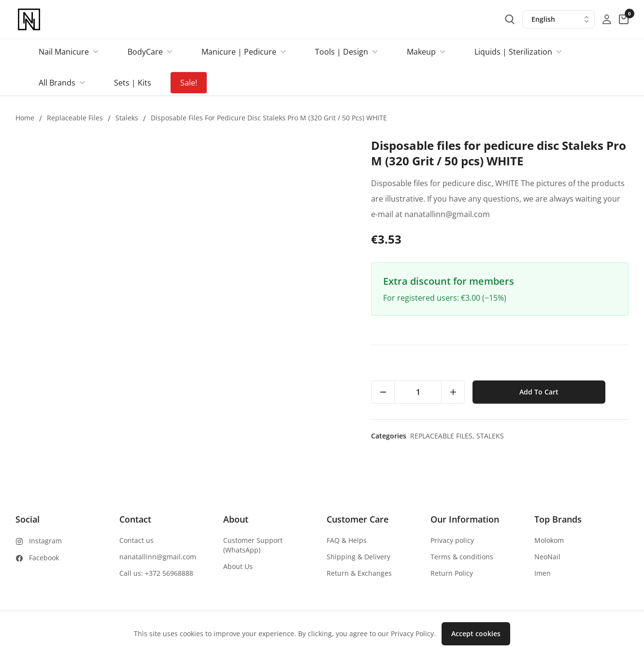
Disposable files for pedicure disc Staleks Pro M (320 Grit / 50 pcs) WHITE (269, 118)
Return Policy (452, 573)
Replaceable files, (443, 436)
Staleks (127, 118)
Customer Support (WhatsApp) (253, 545)
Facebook (44, 558)
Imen (543, 573)
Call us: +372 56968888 (156, 573)
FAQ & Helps (347, 540)
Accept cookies (476, 634)
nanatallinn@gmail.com (158, 557)
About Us (238, 566)
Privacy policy (452, 540)
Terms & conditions (462, 557)
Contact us (136, 540)
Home (25, 118)
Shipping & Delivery (358, 557)
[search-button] (510, 19)
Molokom (549, 540)
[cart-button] (624, 19)
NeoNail (547, 557)
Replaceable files (75, 118)
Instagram (45, 541)
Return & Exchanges (359, 573)
